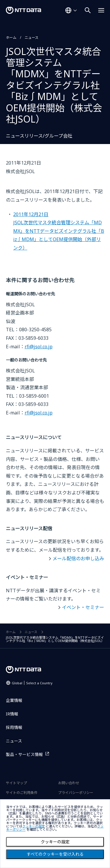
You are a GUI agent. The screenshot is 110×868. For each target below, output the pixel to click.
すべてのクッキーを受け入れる (55, 854)
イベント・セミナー (83, 607)
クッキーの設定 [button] (34, 826)
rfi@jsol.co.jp (39, 347)
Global (32, 683)
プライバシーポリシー (76, 793)
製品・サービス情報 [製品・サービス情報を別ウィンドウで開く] (24, 754)
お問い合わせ (69, 783)
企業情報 (14, 700)
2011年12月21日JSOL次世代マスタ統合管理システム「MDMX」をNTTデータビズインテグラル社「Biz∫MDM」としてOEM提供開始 (59, 231)
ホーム (11, 37)
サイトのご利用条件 (22, 793)
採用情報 (14, 727)
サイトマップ (16, 783)
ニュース (32, 37)
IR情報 (12, 714)
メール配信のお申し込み (78, 558)
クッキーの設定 (55, 842)
